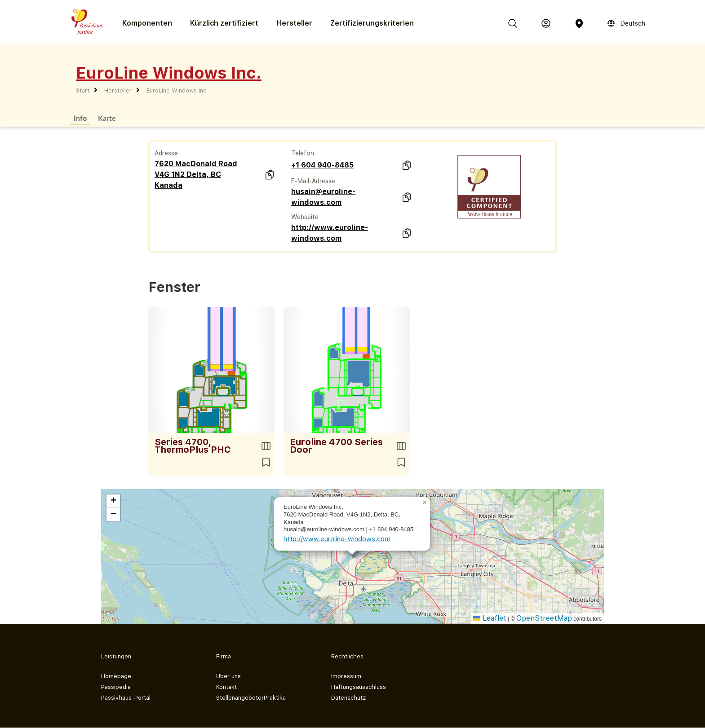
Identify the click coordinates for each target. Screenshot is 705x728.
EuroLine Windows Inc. (177, 90)
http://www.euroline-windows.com (330, 233)
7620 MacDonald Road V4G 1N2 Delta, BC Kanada (196, 174)
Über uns (228, 676)
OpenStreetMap (544, 618)
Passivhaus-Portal (126, 698)
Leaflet (490, 618)
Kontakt (226, 687)
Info (80, 118)
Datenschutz (348, 698)
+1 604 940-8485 (322, 165)
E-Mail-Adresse (313, 181)
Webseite (305, 217)
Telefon (303, 153)
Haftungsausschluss (359, 687)
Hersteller (294, 23)
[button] (425, 503)
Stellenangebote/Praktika (251, 698)
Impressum (346, 676)
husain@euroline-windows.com (323, 197)
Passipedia (116, 687)
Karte (107, 118)
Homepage (116, 676)
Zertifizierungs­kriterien (372, 23)
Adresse (166, 153)
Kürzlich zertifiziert (224, 23)
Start (83, 90)
